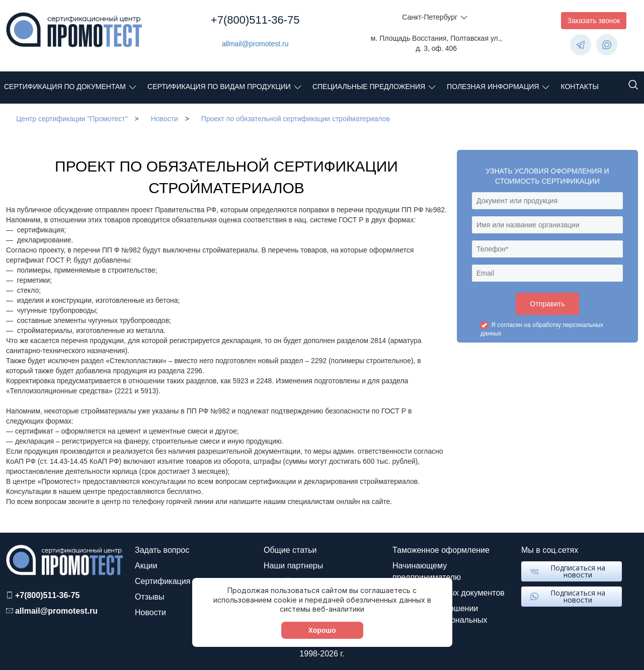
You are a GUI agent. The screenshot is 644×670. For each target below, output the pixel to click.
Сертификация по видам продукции (219, 87)
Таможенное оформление (441, 550)
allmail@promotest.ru (255, 44)
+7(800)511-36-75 (255, 20)
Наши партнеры (293, 566)
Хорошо (322, 630)
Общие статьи (290, 550)
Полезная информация (493, 87)
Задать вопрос (162, 550)
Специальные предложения (369, 87)
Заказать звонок (594, 21)
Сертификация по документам (65, 87)
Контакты (580, 87)
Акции (146, 566)
